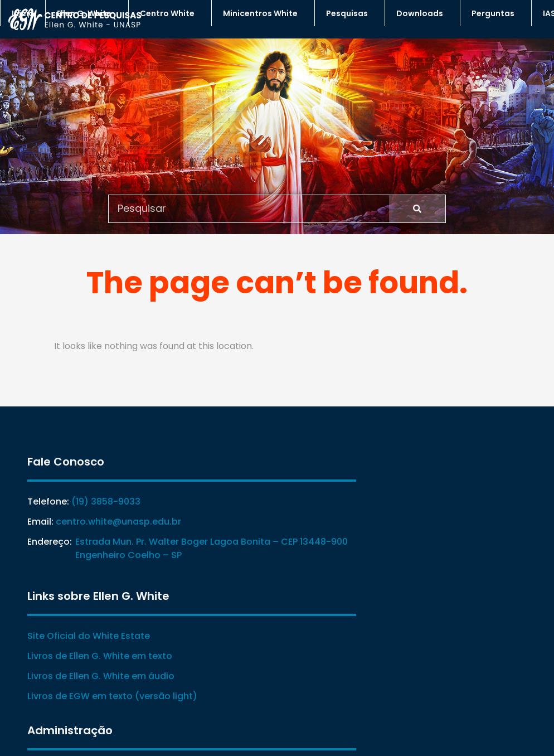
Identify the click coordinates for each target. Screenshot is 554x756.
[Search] (417, 208)
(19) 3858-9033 (95, 502)
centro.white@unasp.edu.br (108, 522)
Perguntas (496, 13)
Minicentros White (263, 13)
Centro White (170, 13)
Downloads (422, 13)
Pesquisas (350, 13)
